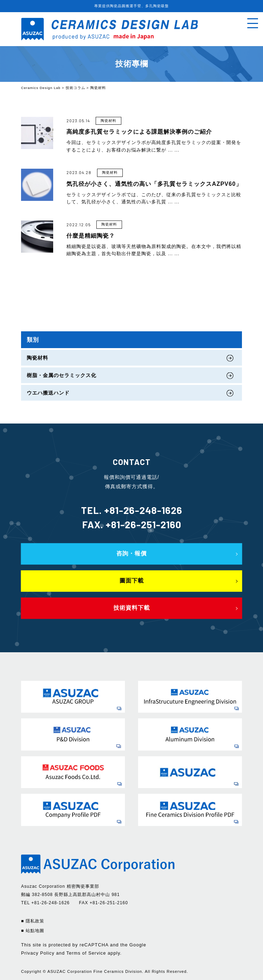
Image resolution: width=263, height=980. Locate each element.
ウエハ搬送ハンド (48, 393)
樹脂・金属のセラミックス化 (62, 375)
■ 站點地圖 (33, 931)
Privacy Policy (38, 953)
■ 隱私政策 (33, 921)
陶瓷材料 (37, 358)
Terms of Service (86, 953)
